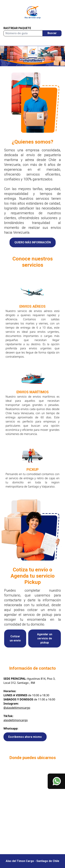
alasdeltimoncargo (16, 720)
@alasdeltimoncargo (17, 708)
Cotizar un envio (15, 638)
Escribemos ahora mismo (25, 737)
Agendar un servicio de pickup (45, 638)
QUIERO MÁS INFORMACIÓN (33, 242)
